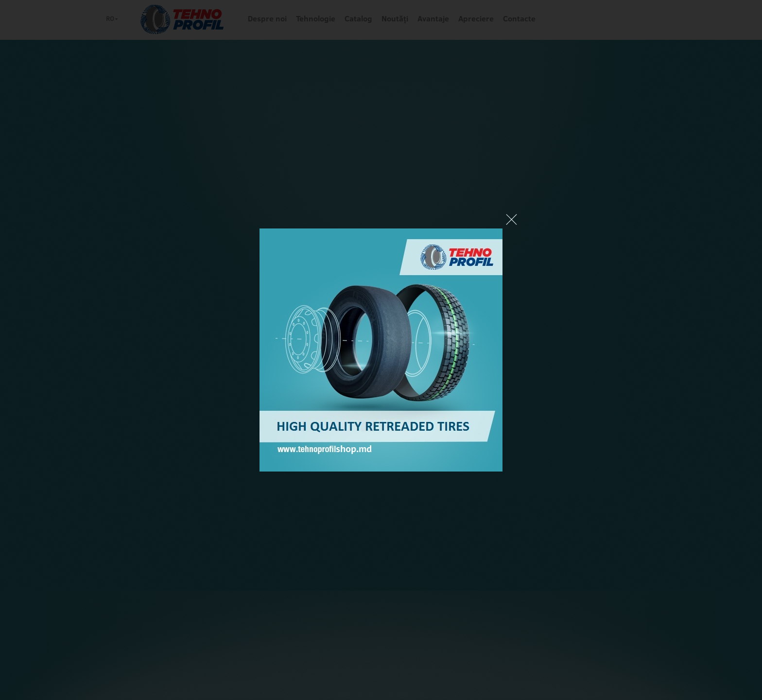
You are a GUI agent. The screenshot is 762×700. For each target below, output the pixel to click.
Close (511, 219)
